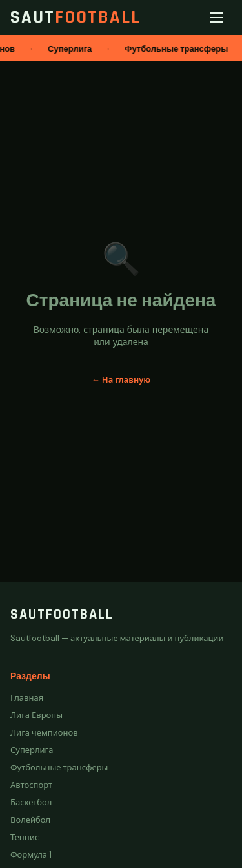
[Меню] (219, 17)
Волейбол (30, 820)
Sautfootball (62, 615)
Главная (27, 698)
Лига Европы (36, 715)
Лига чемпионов (44, 733)
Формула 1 (31, 855)
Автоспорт (31, 785)
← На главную (121, 380)
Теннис (25, 837)
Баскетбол (31, 802)
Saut (76, 17)
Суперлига (32, 750)
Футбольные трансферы (59, 767)
